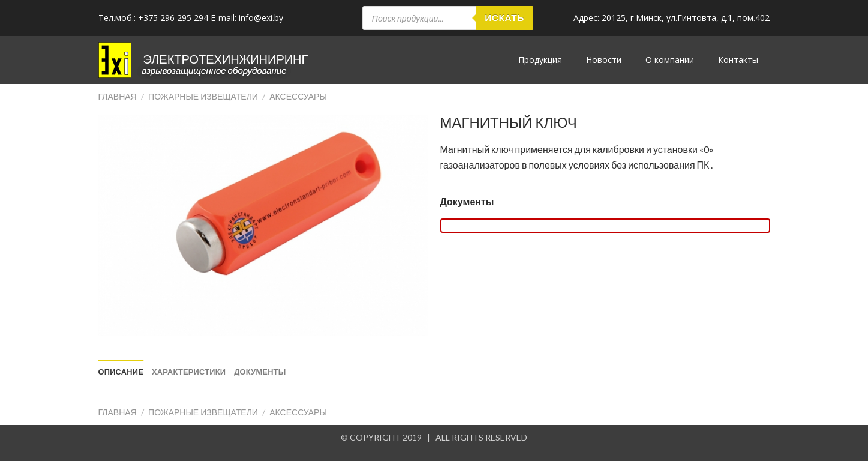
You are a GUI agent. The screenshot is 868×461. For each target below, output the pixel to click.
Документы (467, 201)
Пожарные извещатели (203, 96)
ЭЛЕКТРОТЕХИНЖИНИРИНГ (226, 59)
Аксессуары (298, 96)
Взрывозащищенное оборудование (214, 70)
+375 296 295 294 (173, 18)
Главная (118, 96)
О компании (670, 60)
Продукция (540, 60)
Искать (504, 17)
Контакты (738, 60)
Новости (604, 60)
